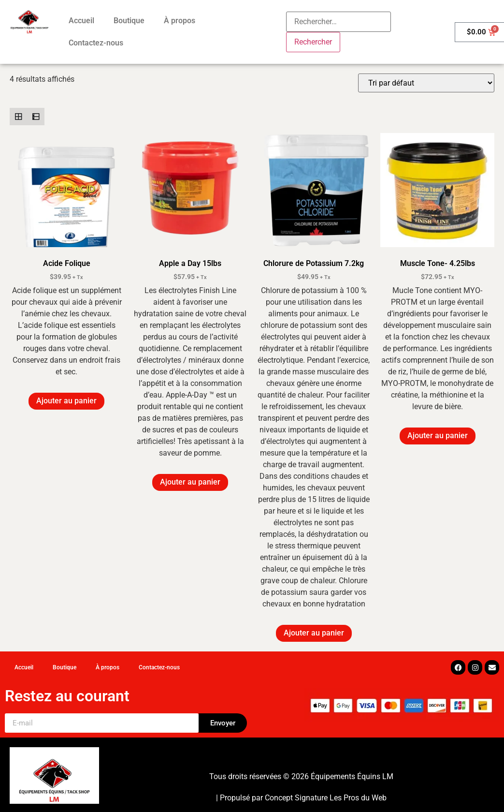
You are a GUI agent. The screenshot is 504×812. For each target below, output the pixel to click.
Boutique (129, 21)
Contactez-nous (96, 43)
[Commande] (426, 83)
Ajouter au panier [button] (66, 401)
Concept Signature (297, 798)
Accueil (81, 21)
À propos (180, 21)
